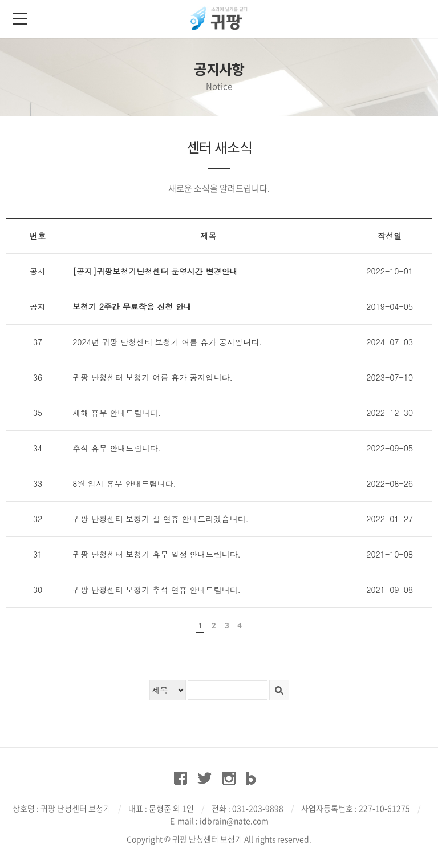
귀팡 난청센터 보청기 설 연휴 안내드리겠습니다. (161, 519)
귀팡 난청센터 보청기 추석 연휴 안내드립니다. (157, 590)
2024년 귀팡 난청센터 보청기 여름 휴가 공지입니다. (167, 342)
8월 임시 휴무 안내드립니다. (124, 483)
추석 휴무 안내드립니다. (117, 448)
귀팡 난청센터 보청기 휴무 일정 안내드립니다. (157, 554)
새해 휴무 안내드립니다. (117, 413)
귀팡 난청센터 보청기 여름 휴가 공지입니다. (153, 377)
